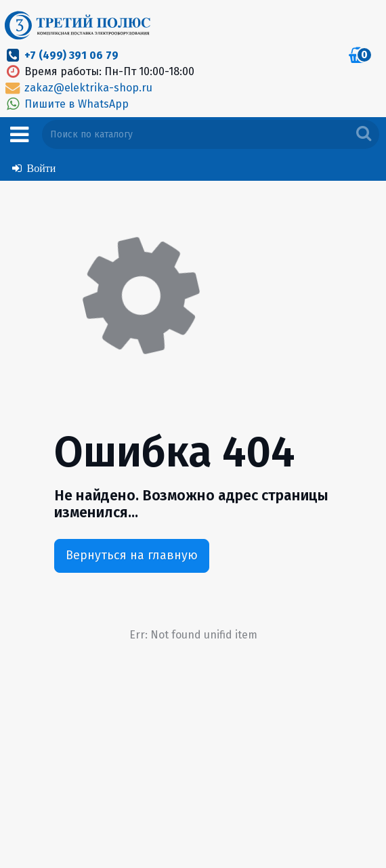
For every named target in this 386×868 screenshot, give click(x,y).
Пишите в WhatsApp (66, 104)
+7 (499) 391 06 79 (71, 55)
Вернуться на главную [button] (132, 555)
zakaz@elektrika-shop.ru (78, 88)
